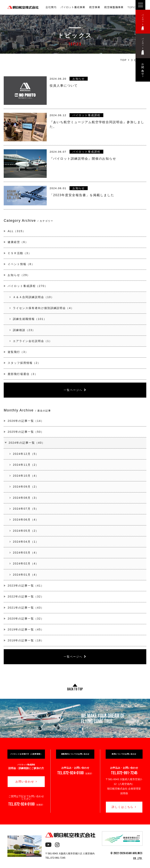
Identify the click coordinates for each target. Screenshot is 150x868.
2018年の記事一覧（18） (24, 640)
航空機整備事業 (114, 7)
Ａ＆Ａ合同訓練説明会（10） (32, 297)
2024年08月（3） (24, 498)
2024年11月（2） (24, 465)
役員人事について (64, 86)
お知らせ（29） (17, 275)
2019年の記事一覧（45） (24, 629)
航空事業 (95, 7)
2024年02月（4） (24, 564)
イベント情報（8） (19, 264)
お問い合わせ (26, 782)
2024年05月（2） (24, 531)
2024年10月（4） (24, 476)
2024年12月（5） (24, 454)
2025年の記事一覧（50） (24, 432)
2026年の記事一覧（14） (24, 421)
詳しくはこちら (124, 807)
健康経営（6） (16, 242)
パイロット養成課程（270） (26, 286)
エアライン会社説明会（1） (31, 341)
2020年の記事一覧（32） (24, 619)
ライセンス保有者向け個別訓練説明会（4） (42, 308)
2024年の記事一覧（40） (25, 443)
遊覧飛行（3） (16, 352)
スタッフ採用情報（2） (22, 363)
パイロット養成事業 (73, 7)
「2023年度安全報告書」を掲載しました (82, 195)
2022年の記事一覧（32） (24, 596)
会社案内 (51, 7)
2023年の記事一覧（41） (24, 586)
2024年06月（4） (24, 520)
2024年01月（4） (24, 575)
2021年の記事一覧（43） (24, 608)
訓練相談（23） (22, 330)
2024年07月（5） (24, 509)
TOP (124, 60)
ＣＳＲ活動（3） (17, 253)
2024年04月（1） (24, 542)
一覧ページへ (75, 390)
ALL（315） (15, 231)
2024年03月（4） (24, 553)
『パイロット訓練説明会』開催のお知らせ (83, 159)
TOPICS (132, 7)
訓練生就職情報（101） (28, 319)
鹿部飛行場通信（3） (21, 374)
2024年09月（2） (24, 487)
